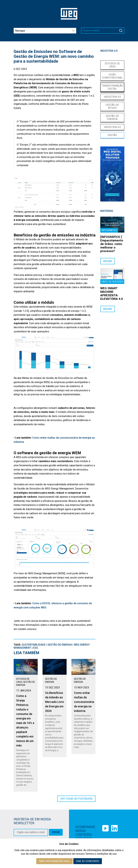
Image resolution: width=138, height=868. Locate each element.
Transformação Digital (112, 87)
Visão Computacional (112, 76)
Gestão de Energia (60, 645)
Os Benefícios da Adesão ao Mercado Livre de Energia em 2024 (54, 702)
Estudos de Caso (112, 65)
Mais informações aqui (54, 861)
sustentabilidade (34, 645)
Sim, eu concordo (88, 861)
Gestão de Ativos (112, 106)
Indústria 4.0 (112, 97)
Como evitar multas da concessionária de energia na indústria (84, 702)
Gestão (112, 135)
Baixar (108, 261)
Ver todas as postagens (76, 799)
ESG (36, 648)
